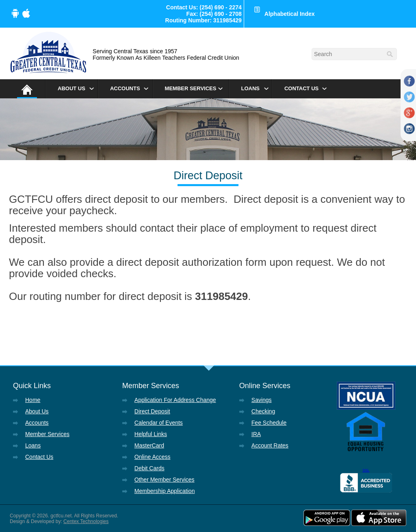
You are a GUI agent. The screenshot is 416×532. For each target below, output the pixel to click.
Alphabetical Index (290, 14)
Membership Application (165, 491)
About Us (71, 88)
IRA (256, 434)
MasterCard (149, 445)
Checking (263, 411)
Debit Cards (149, 468)
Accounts (125, 88)
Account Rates (270, 445)
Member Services (191, 88)
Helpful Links (151, 434)
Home (33, 400)
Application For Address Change (175, 400)
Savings (262, 400)
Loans (250, 88)
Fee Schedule (269, 423)
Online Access (153, 457)
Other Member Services (165, 480)
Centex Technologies (86, 521)
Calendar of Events (159, 423)
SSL (366, 470)
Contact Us (301, 88)
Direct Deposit (152, 411)
